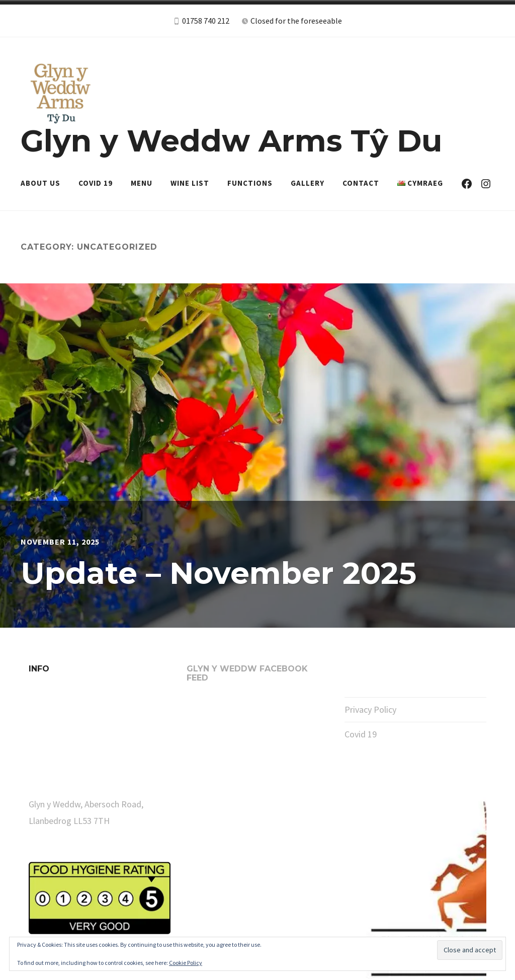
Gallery (308, 183)
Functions (250, 183)
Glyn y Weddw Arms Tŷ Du (231, 141)
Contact (361, 183)
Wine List (190, 183)
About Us (40, 183)
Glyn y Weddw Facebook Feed (247, 673)
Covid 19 (96, 183)
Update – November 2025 (219, 573)
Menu (142, 183)
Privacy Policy (370, 709)
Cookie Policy (186, 963)
